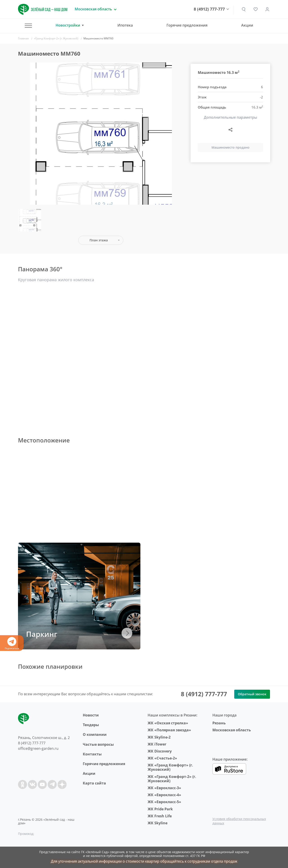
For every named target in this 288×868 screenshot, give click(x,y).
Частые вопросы (98, 744)
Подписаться (12, 643)
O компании (95, 734)
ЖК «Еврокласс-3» (164, 788)
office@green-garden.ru (38, 748)
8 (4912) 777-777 (209, 9)
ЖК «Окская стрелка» (168, 723)
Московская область (232, 730)
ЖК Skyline (157, 823)
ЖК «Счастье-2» (162, 758)
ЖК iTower (157, 744)
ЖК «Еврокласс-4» (164, 795)
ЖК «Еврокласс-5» (164, 802)
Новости (91, 715)
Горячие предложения (187, 25)
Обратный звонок (252, 694)
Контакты (92, 754)
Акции (247, 25)
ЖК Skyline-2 (159, 737)
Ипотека (125, 25)
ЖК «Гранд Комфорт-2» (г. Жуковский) (172, 779)
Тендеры (91, 725)
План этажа (99, 240)
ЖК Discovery (160, 751)
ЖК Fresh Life (160, 816)
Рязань (219, 723)
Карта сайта (94, 783)
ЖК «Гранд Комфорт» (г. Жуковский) (170, 767)
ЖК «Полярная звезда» (169, 730)
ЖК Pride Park (160, 809)
